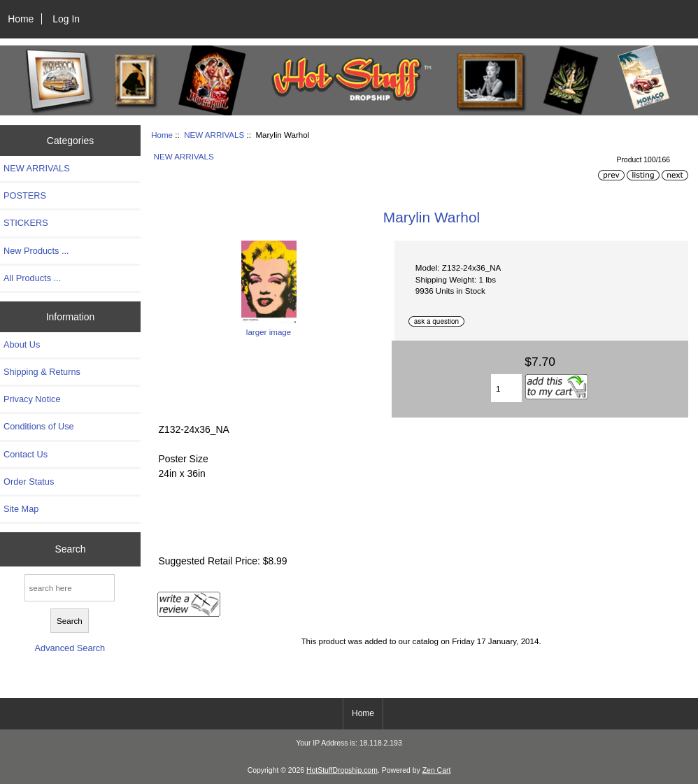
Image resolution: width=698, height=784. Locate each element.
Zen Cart (437, 770)
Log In (66, 19)
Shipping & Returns (42, 372)
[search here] (70, 588)
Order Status (29, 482)
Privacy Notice (32, 399)
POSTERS (25, 195)
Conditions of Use (39, 426)
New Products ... (36, 251)
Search (70, 549)
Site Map (21, 509)
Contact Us (26, 454)
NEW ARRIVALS (214, 135)
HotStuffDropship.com (342, 770)
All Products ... (32, 278)
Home (21, 19)
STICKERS (26, 223)
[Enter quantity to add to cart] (506, 388)
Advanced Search (70, 648)
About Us (22, 344)
